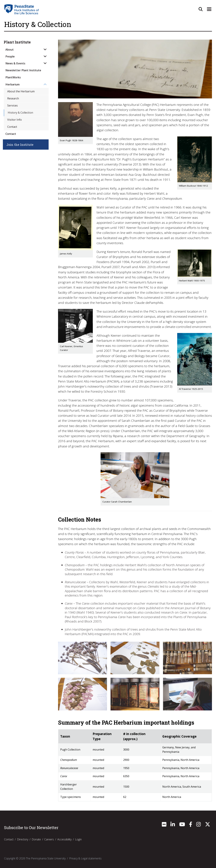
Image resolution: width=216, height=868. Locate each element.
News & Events (15, 63)
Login (78, 839)
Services (12, 105)
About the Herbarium (21, 91)
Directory (23, 839)
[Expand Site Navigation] (209, 9)
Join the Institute (22, 145)
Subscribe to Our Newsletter (31, 828)
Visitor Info (15, 120)
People (10, 56)
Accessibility (64, 839)
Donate (36, 839)
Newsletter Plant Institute (23, 70)
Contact (12, 127)
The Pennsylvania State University (46, 858)
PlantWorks (13, 77)
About (10, 50)
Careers (49, 839)
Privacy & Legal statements (85, 858)
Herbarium (12, 84)
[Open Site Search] (200, 9)
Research (13, 98)
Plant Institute (17, 42)
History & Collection (20, 113)
